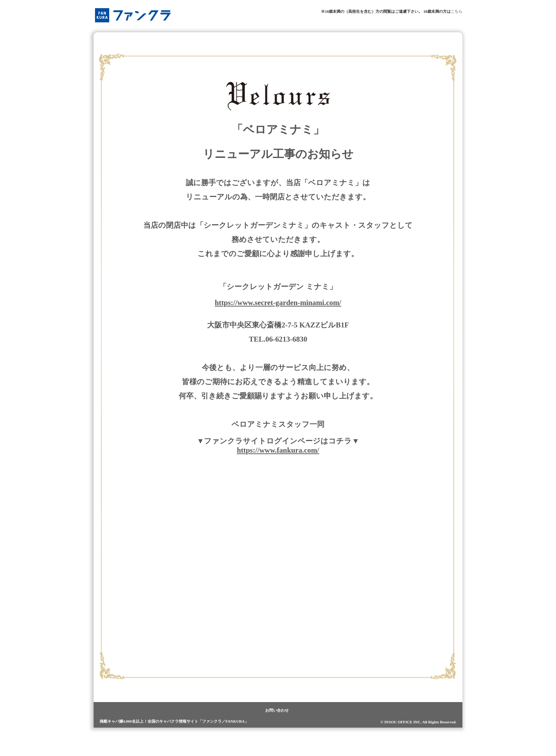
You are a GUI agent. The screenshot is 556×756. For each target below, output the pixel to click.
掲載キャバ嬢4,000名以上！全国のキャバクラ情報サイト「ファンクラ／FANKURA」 (174, 721)
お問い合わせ (277, 710)
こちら (457, 11)
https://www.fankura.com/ (278, 450)
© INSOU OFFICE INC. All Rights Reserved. (418, 722)
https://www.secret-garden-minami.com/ (278, 302)
